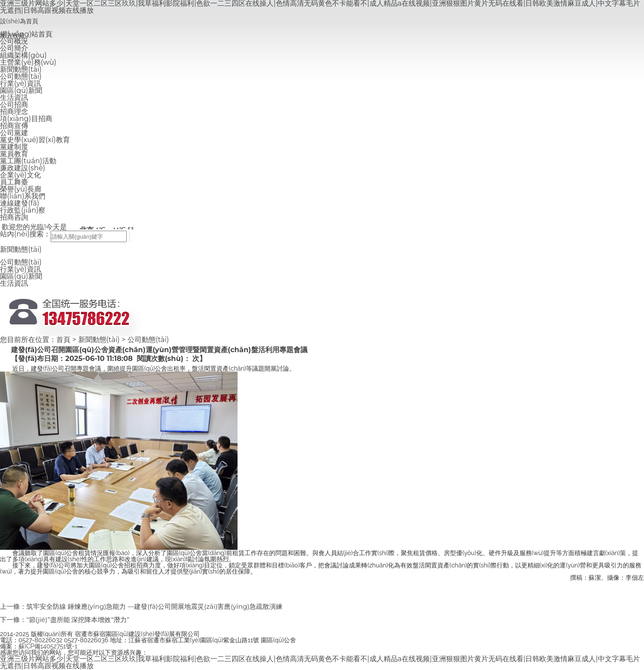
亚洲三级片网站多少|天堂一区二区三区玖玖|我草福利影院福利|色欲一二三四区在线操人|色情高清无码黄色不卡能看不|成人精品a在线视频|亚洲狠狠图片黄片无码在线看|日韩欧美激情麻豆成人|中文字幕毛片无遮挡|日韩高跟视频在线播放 (320, 662)
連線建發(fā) (20, 203)
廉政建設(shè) (23, 168)
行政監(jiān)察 (23, 210)
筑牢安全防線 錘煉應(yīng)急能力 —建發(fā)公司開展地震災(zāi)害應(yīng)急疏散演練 (154, 606)
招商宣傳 (14, 126)
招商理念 (14, 112)
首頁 (63, 340)
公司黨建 (14, 133)
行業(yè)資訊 (20, 83)
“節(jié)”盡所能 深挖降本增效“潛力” (78, 620)
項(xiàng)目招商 (26, 119)
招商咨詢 (14, 217)
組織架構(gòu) (23, 55)
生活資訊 (14, 98)
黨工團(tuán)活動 (28, 161)
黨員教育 (14, 154)
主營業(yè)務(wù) (28, 62)
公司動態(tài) (21, 76)
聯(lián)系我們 (23, 196)
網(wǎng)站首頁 (26, 34)
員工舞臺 (14, 182)
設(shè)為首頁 (19, 21)
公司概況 (14, 41)
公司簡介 (14, 48)
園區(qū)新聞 (21, 90)
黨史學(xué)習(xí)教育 (35, 140)
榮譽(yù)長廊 (21, 189)
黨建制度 (14, 147)
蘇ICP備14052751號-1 (48, 646)
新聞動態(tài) (21, 69)
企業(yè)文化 (20, 175)
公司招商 (14, 105)
